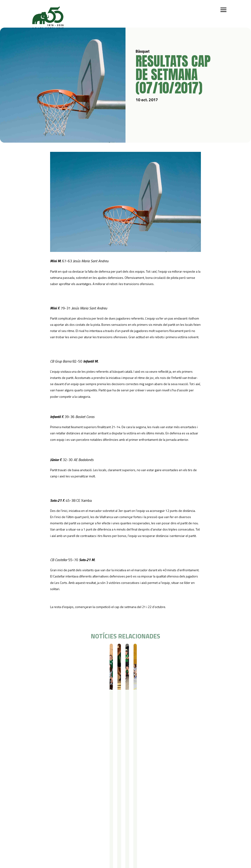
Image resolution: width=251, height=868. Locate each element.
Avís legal (56, 838)
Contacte (32, 832)
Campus (88, 792)
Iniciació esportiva (60, 798)
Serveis (119, 792)
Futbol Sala (55, 804)
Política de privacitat (64, 832)
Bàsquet (38, 652)
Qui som (31, 792)
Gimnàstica (55, 816)
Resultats (52, 652)
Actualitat (161, 792)
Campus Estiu (91, 798)
